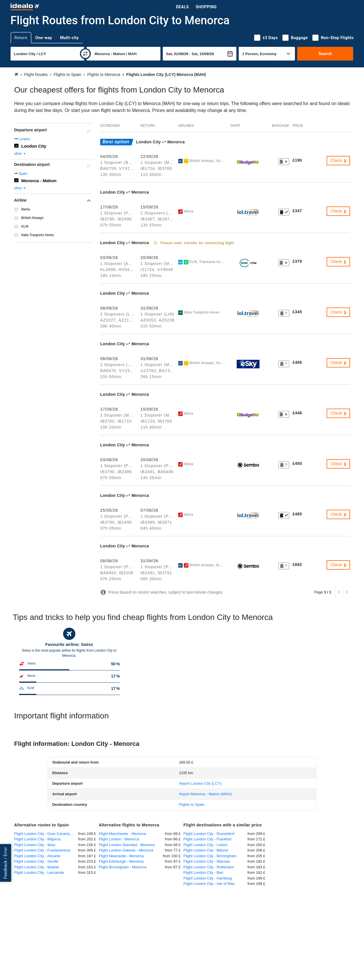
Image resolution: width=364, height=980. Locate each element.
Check (339, 160)
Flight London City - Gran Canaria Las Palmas (46, 834)
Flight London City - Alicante (37, 856)
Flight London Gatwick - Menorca (126, 850)
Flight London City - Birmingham (210, 856)
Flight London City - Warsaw (207, 861)
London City (34, 146)
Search (325, 54)
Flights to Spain (192, 805)
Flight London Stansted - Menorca (127, 845)
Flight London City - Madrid (37, 867)
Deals (182, 7)
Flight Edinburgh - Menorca (121, 861)
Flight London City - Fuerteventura (42, 850)
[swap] (85, 54)
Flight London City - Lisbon (206, 845)
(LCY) (200, 783)
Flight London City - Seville (36, 861)
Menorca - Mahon (39, 181)
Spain (23, 174)
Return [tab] (21, 38)
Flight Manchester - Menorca (122, 834)
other (20, 154)
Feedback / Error (5, 863)
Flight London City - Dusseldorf (209, 834)
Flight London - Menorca (119, 839)
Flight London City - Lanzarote (39, 872)
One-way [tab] (44, 38)
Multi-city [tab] (69, 38)
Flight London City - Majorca (38, 839)
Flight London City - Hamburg (208, 878)
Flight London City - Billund (206, 850)
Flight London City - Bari (203, 872)
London (24, 139)
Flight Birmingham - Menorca (123, 867)
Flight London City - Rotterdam (209, 867)
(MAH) (205, 794)
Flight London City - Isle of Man (209, 884)
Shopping (206, 7)
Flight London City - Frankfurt (208, 839)
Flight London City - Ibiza (35, 845)
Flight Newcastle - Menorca (121, 856)
